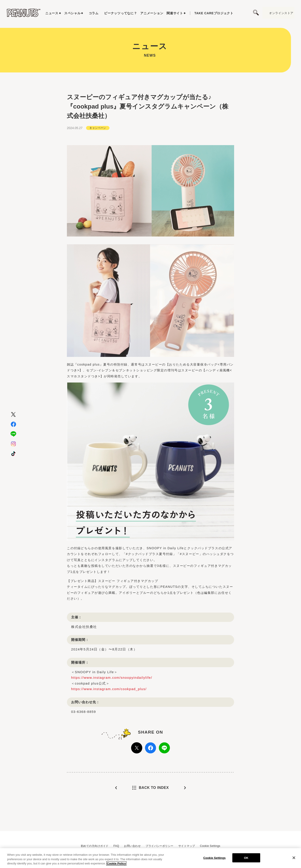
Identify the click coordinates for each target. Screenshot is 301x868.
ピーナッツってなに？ (121, 13)
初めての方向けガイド (95, 846)
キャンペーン (98, 128)
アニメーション (152, 13)
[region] (150, 858)
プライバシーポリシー (160, 846)
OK (246, 858)
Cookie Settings (210, 846)
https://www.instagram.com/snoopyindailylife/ (112, 678)
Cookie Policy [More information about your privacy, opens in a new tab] (116, 863)
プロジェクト (214, 13)
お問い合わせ (132, 846)
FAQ (116, 846)
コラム (94, 13)
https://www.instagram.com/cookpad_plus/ (109, 689)
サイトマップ (187, 846)
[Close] (294, 858)
